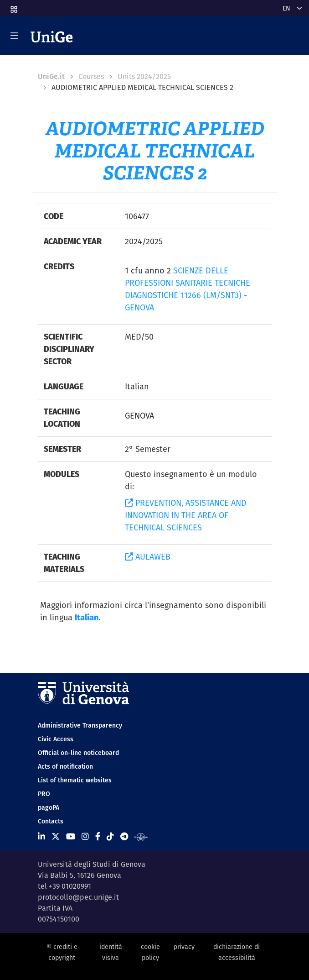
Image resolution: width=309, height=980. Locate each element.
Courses (91, 76)
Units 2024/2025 (144, 76)
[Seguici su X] (56, 836)
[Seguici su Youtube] (71, 836)
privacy (184, 947)
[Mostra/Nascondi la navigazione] (14, 36)
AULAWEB (148, 557)
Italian (87, 617)
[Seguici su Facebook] (98, 836)
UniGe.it (51, 76)
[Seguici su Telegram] (124, 836)
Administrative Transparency (80, 725)
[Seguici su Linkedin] (41, 836)
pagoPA (49, 807)
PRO (44, 794)
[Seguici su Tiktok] (110, 836)
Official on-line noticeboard (78, 753)
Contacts (51, 821)
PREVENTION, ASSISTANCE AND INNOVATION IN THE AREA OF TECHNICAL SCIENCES (186, 515)
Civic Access (56, 739)
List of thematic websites (75, 780)
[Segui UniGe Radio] (141, 836)
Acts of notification (65, 766)
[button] (13, 6)
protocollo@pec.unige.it (78, 897)
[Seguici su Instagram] (85, 836)
